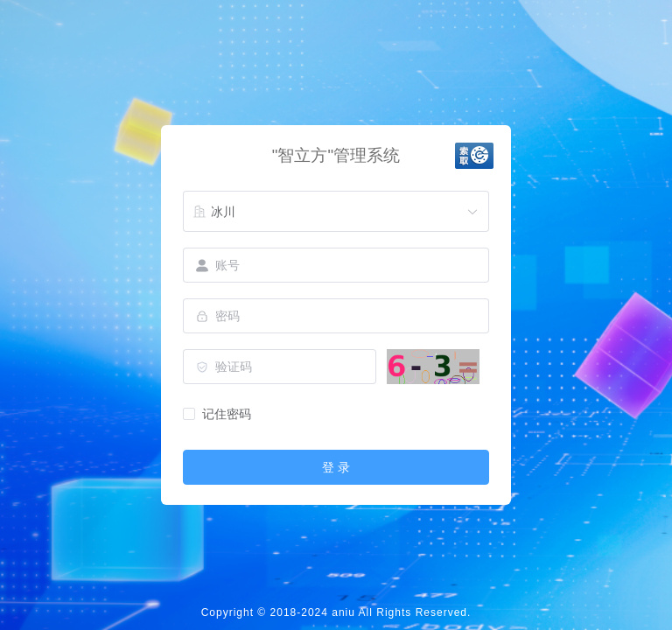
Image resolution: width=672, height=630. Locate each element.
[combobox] (336, 212)
